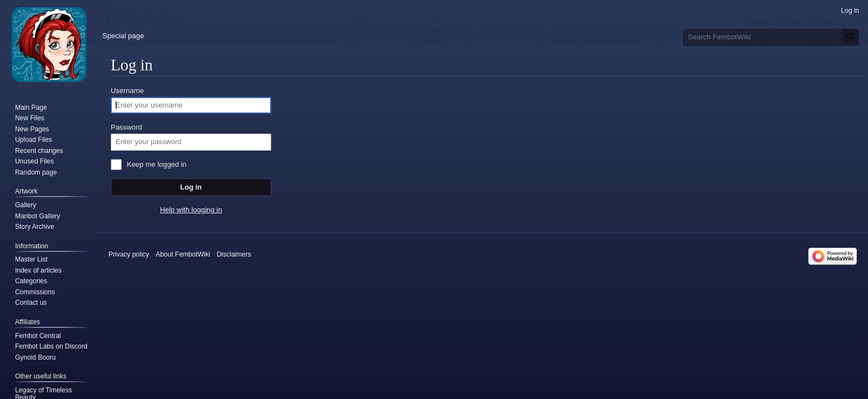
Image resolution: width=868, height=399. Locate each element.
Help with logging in (191, 210)
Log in (191, 187)
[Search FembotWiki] (772, 37)
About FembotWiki (183, 254)
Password (126, 127)
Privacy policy (129, 254)
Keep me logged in (157, 164)
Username (127, 91)
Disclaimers (234, 254)
